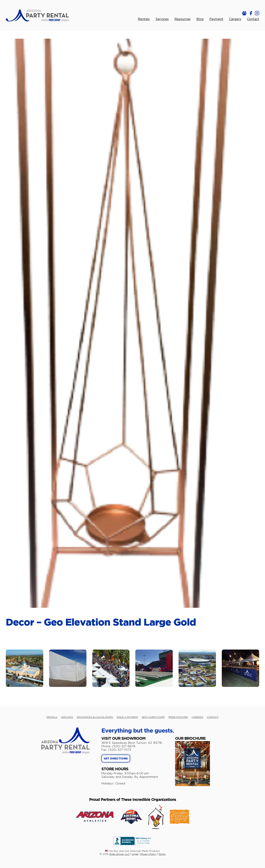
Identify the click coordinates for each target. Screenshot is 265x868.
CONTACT (213, 717)
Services (162, 19)
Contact (253, 19)
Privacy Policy (148, 854)
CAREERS (197, 717)
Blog (200, 19)
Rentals (144, 19)
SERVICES (67, 717)
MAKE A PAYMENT (127, 717)
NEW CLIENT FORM (153, 717)
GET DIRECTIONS (116, 759)
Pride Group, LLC (120, 854)
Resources (183, 19)
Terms (162, 854)
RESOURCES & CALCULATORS (95, 717)
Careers (235, 19)
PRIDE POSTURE (178, 717)
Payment (216, 19)
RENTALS (52, 717)
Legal (135, 854)
